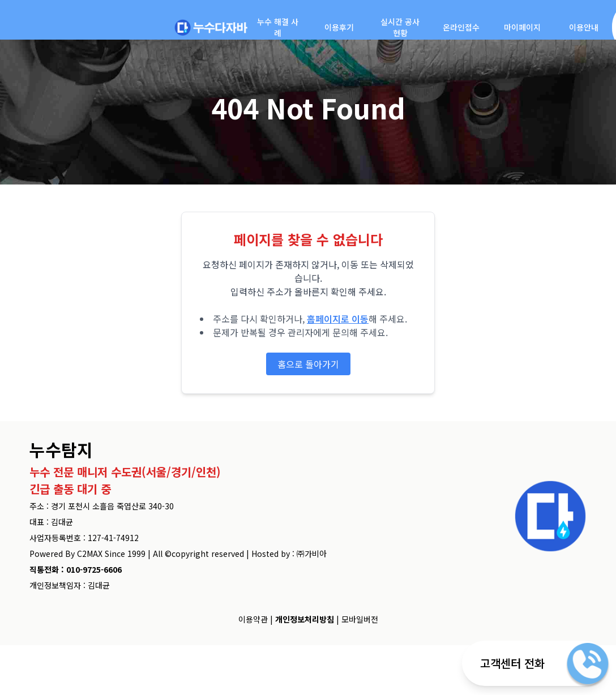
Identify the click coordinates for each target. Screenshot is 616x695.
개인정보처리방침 (305, 619)
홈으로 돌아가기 (308, 364)
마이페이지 (522, 27)
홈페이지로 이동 (338, 319)
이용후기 (339, 27)
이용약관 (253, 619)
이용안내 (584, 27)
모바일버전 (360, 619)
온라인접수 (461, 27)
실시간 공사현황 (400, 27)
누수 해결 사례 (278, 27)
